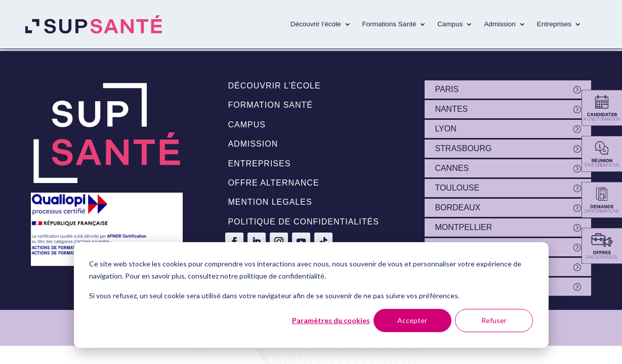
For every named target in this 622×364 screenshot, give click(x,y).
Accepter (412, 320)
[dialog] (311, 295)
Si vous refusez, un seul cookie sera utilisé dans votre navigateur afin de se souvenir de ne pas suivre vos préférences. (274, 295)
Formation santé (270, 105)
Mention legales (270, 202)
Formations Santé (389, 24)
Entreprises (554, 24)
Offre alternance (273, 183)
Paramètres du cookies (331, 320)
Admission (500, 24)
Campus (450, 24)
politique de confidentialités (303, 222)
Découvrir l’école (316, 24)
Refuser (494, 320)
